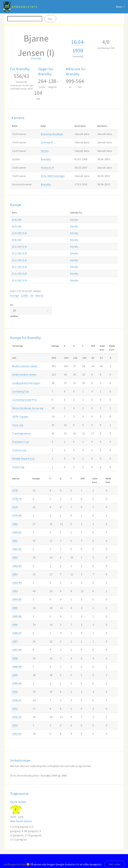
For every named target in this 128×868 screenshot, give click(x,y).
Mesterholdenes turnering (28, 408)
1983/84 (17, 583)
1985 (15, 608)
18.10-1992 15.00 (19, 280)
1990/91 (17, 700)
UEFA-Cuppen (20, 416)
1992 (15, 725)
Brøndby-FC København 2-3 (58, 233)
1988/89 (17, 667)
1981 (15, 541)
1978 (15, 490)
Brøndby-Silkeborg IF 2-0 (57, 267)
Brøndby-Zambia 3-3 (55, 240)
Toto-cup (18, 425)
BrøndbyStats (24, 7)
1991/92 (17, 717)
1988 (15, 658)
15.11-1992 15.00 (19, 260)
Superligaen (98, 233)
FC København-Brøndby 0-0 (58, 260)
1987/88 (17, 650)
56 (32, 296)
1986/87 (17, 633)
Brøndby (46, 159)
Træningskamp (99, 220)
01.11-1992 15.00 (19, 273)
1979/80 (17, 515)
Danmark (36, 58)
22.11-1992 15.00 (19, 253)
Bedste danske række (25, 366)
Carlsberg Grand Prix (24, 400)
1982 (15, 557)
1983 (15, 574)
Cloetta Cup (19, 450)
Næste (39, 296)
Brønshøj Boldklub (52, 134)
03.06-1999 (17, 220)
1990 (15, 692)
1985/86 (17, 616)
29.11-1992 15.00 (19, 247)
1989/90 (17, 683)
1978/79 (17, 499)
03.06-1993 (17, 240)
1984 (15, 591)
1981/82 (17, 549)
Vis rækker (31, 310)
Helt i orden (115, 864)
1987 (15, 641)
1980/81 (17, 532)
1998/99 (113, 220)
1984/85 (17, 599)
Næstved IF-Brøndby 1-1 (56, 273)
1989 (15, 675)
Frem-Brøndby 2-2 (54, 280)
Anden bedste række (24, 374)
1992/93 (113, 233)
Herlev (45, 151)
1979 (15, 507)
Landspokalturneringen (26, 383)
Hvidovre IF (47, 168)
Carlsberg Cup (20, 391)
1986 (15, 625)
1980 (15, 524)
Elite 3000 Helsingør (53, 176)
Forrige (14, 296)
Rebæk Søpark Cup (23, 458)
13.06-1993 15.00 (19, 233)
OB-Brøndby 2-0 (53, 253)
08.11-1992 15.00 (19, 267)
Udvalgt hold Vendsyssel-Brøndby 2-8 (63, 220)
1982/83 (17, 566)
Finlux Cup (18, 467)
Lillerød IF (47, 142)
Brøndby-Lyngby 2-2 (55, 247)
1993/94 (113, 226)
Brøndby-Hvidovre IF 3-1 (57, 226)
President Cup (20, 442)
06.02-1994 (17, 226)
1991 (15, 709)
